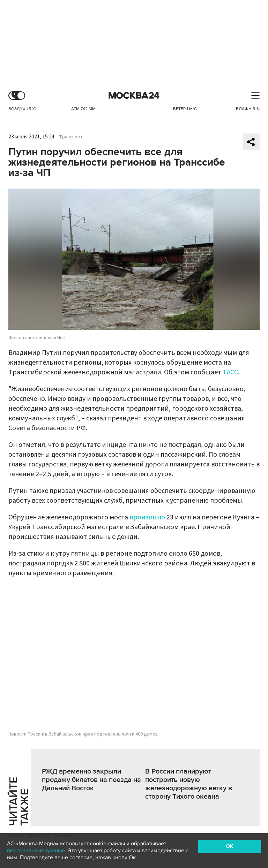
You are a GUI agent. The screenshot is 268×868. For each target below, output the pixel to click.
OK (230, 846)
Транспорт (71, 137)
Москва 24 (134, 96)
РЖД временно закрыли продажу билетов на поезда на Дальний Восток (91, 780)
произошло (147, 517)
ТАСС (230, 372)
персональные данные (36, 851)
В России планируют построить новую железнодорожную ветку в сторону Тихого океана (189, 784)
